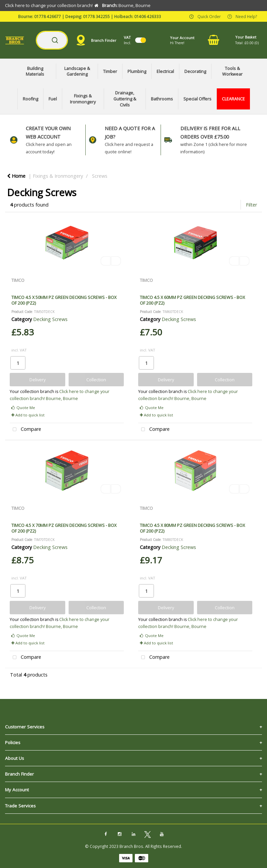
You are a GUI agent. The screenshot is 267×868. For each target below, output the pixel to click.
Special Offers (197, 99)
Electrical (165, 71)
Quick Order (209, 16)
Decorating (195, 71)
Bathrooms (162, 99)
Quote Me (23, 408)
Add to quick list (28, 415)
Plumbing (137, 71)
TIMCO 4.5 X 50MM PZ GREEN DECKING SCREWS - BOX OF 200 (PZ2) (64, 300)
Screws (100, 176)
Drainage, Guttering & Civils (125, 99)
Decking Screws (50, 319)
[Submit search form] (55, 40)
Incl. (127, 40)
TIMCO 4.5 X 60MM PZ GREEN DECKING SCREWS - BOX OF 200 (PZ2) (192, 300)
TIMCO (18, 280)
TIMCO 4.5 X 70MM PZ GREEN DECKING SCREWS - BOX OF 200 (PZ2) (64, 528)
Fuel (53, 99)
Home (16, 176)
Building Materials (35, 71)
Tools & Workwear (232, 71)
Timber (110, 71)
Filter (251, 205)
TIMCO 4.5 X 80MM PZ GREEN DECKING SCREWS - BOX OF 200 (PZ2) (192, 528)
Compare (25, 430)
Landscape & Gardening (77, 71)
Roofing (30, 99)
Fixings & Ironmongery (83, 99)
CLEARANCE (233, 99)
